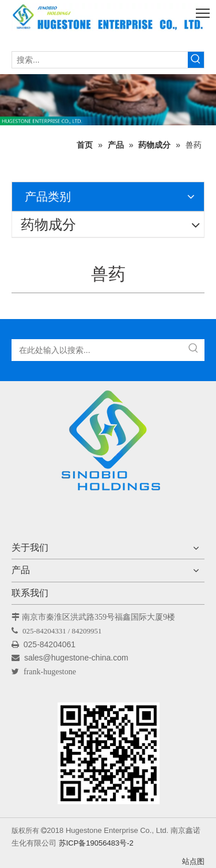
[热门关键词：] (196, 60)
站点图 (193, 861)
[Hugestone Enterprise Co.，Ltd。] (108, 444)
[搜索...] (100, 60)
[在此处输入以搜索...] (98, 350)
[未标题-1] (108, 100)
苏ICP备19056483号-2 (96, 843)
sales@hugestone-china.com (77, 658)
